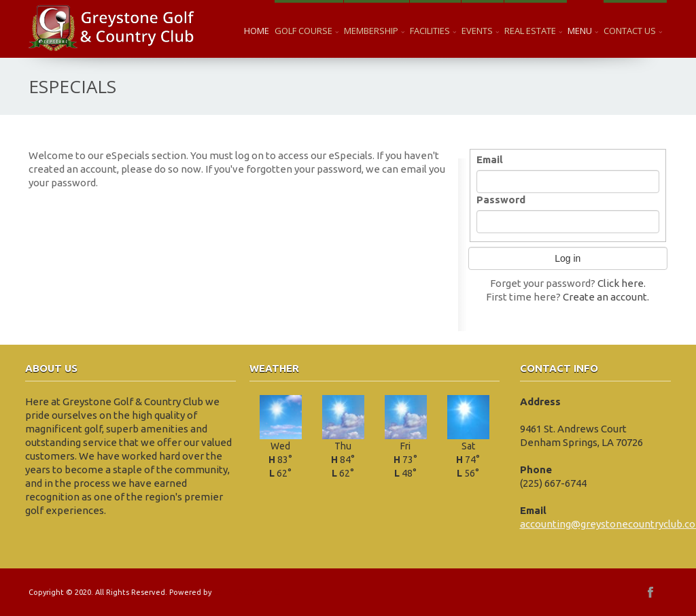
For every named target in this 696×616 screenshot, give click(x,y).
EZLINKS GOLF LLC (246, 592)
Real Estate (533, 31)
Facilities (433, 31)
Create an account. (606, 297)
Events (480, 31)
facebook (650, 592)
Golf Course (307, 31)
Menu (583, 31)
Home (257, 31)
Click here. (622, 283)
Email (490, 159)
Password (501, 200)
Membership (374, 31)
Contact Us (633, 31)
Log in (568, 258)
